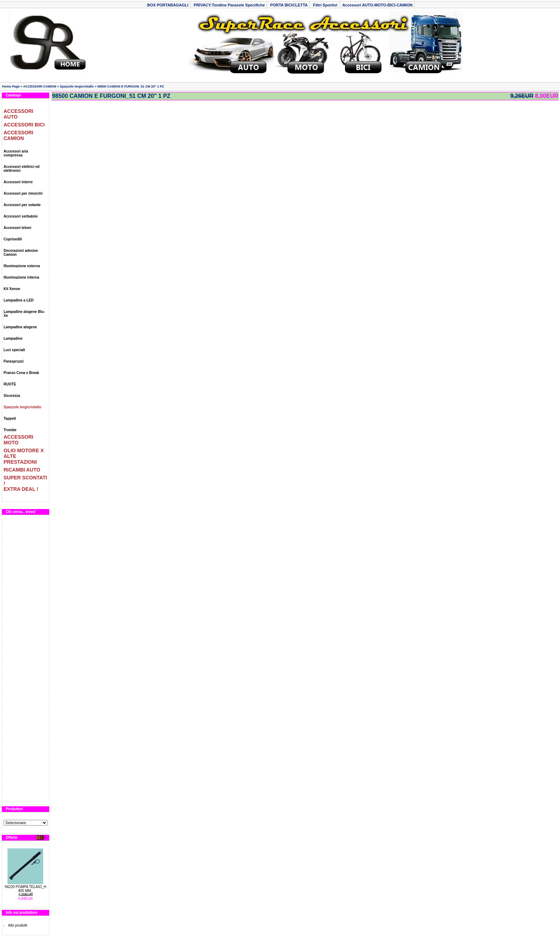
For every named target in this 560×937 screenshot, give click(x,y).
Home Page (11, 86)
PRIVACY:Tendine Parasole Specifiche (229, 5)
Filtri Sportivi (326, 5)
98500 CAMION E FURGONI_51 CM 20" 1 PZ (131, 86)
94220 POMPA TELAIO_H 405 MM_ (25, 889)
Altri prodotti (18, 925)
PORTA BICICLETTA (289, 5)
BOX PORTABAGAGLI (168, 5)
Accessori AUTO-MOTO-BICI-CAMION (377, 5)
